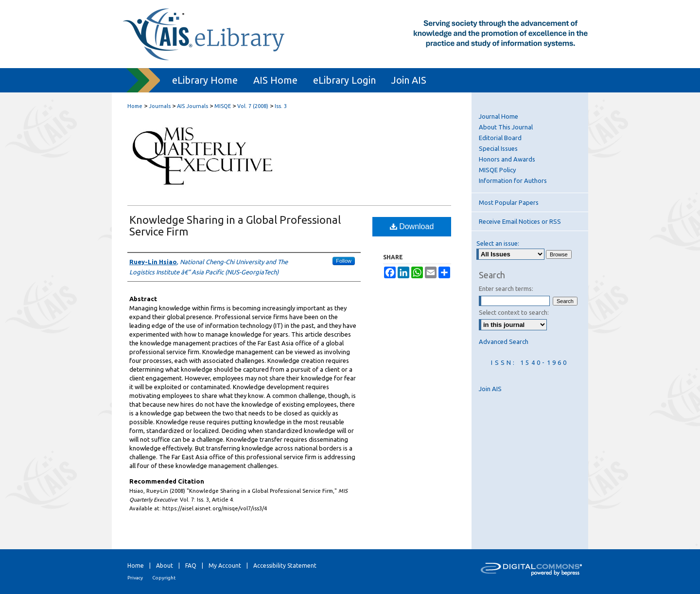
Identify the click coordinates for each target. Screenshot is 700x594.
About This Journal (506, 127)
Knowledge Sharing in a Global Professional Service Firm (235, 225)
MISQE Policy (497, 170)
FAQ (191, 566)
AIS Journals (192, 106)
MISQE (223, 106)
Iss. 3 (281, 106)
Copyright (164, 578)
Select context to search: (514, 312)
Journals (160, 106)
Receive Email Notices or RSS (520, 221)
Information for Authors (513, 180)
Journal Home (499, 116)
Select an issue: (498, 243)
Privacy (135, 578)
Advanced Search (504, 342)
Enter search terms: (506, 288)
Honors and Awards (507, 159)
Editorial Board (500, 138)
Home (135, 106)
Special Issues (498, 148)
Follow (344, 261)
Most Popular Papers (509, 202)
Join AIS (490, 389)
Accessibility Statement (285, 566)
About (165, 566)
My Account (225, 566)
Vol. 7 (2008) (253, 106)
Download (412, 226)
